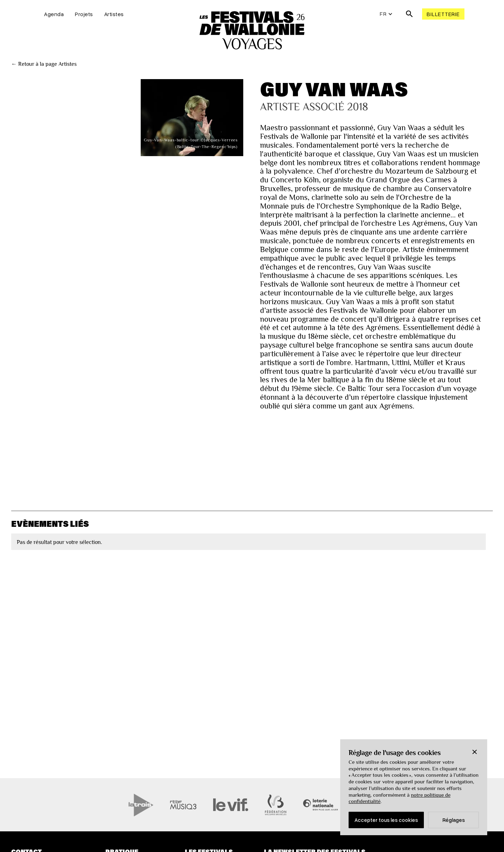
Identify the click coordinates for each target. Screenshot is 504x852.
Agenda (54, 14)
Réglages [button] (454, 820)
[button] (475, 752)
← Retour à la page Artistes (44, 64)
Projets (84, 14)
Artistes (114, 14)
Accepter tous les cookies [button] (386, 820)
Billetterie (443, 14)
